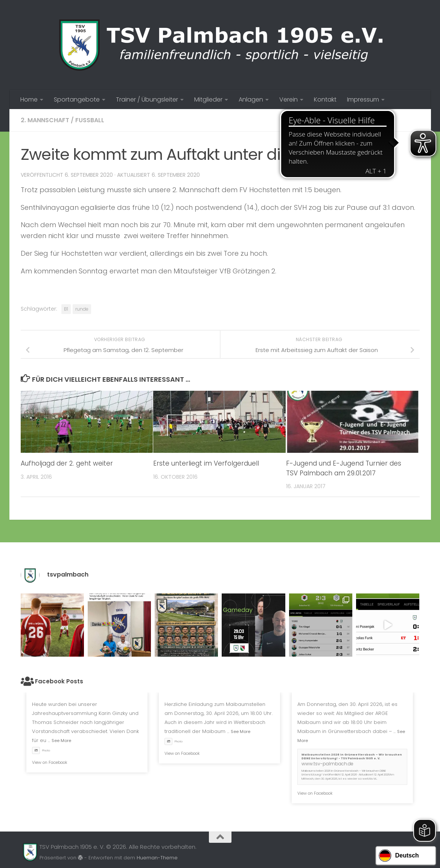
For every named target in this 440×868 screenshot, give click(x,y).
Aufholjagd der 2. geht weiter (67, 463)
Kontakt (325, 99)
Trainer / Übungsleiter (147, 99)
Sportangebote (77, 99)
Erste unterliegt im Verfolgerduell (206, 463)
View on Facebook (50, 762)
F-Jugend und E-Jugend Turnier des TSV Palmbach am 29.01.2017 (344, 468)
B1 (66, 309)
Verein (289, 99)
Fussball (90, 120)
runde (82, 309)
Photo (41, 750)
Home (29, 99)
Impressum (363, 99)
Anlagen (251, 99)
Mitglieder (208, 99)
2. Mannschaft (45, 120)
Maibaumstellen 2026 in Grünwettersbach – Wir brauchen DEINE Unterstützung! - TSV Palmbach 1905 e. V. (352, 757)
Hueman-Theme (157, 858)
